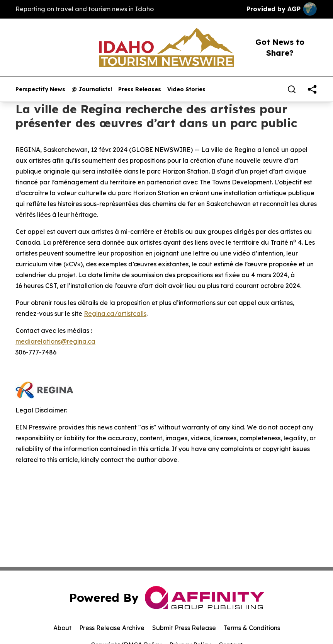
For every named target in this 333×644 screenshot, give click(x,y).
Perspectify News (40, 89)
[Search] (292, 89)
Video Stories (186, 89)
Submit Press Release (184, 628)
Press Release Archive (112, 628)
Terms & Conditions (252, 628)
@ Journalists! (92, 89)
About (62, 628)
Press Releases (140, 89)
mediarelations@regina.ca (55, 341)
